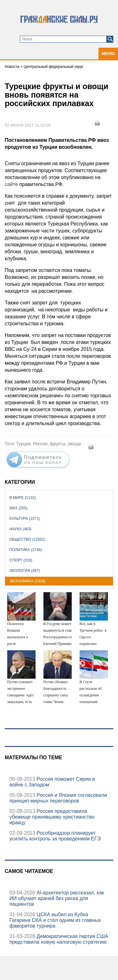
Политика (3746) (26, 550)
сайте (12, 184)
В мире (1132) (23, 498)
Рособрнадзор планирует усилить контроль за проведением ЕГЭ (55, 836)
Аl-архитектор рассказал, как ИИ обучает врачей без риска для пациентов (57, 898)
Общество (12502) (27, 539)
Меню (108, 54)
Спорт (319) (21, 560)
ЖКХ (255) (18, 508)
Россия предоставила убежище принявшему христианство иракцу (52, 817)
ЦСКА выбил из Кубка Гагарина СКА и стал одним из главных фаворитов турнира (55, 920)
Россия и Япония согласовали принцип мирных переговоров (58, 798)
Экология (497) (25, 571)
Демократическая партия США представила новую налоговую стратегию (59, 939)
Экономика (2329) (27, 581)
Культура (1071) (25, 519)
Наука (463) (20, 529)
